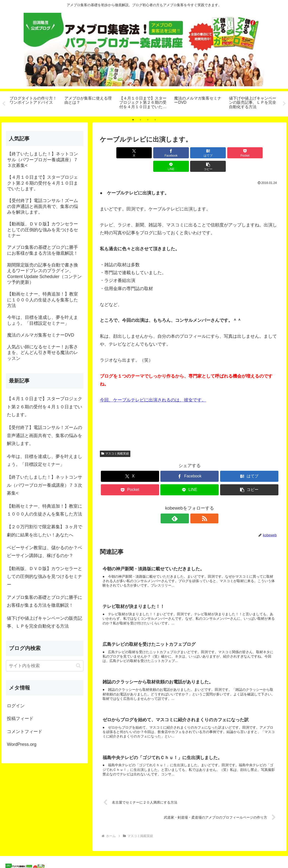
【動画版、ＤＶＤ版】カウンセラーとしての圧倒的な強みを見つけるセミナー (45, 577)
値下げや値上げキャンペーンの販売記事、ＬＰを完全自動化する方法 (45, 622)
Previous (4, 104)
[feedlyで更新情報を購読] (184, 505)
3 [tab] (148, 120)
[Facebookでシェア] (144, 153)
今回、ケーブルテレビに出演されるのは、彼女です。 (153, 386)
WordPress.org (22, 744)
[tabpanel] (34, 103)
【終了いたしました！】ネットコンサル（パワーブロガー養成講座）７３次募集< (45, 485)
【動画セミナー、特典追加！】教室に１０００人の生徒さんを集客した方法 (45, 510)
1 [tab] (133, 120)
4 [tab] (155, 120)
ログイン (16, 706)
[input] (45, 666)
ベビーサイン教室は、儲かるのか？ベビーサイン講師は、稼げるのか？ (45, 552)
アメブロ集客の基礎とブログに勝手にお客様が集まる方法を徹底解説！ (45, 601)
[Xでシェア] (114, 153)
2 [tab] (140, 120)
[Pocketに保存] (205, 153)
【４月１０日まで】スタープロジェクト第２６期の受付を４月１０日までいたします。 (45, 407)
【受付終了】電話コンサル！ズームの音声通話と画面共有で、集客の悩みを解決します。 (45, 435)
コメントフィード (25, 732)
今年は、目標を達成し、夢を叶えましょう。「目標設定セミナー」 (45, 460)
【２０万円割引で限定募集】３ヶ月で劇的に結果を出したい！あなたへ (45, 531)
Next (284, 104)
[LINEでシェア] (235, 153)
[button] (265, 153)
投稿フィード (20, 719)
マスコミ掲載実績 (115, 440)
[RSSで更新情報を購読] (195, 505)
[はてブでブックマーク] (174, 153)
